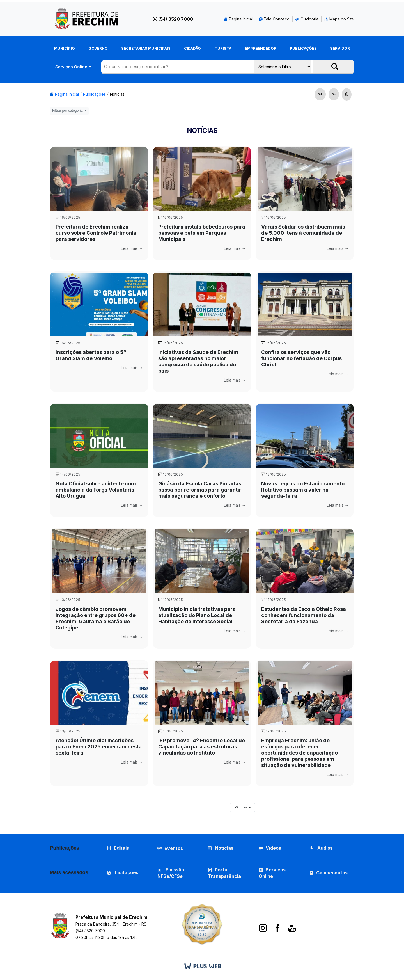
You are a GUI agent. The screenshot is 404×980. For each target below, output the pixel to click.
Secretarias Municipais (146, 48)
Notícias (117, 94)
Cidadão (192, 48)
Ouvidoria (307, 19)
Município (65, 48)
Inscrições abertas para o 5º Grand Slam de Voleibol (91, 355)
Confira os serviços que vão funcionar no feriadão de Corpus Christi (301, 358)
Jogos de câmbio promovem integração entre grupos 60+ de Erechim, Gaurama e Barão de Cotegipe (96, 618)
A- (334, 94)
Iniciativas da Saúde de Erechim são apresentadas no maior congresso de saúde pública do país (198, 361)
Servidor (340, 48)
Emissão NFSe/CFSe (171, 873)
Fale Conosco (274, 19)
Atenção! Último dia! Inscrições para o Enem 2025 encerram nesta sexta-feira (99, 747)
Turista (223, 48)
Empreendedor (261, 48)
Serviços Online (72, 67)
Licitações (123, 873)
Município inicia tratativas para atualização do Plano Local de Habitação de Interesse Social (197, 615)
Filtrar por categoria (68, 111)
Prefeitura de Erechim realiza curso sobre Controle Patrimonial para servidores (97, 233)
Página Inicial (238, 19)
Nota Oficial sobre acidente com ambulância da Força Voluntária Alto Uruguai (96, 490)
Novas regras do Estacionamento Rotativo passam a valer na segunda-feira (303, 490)
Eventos (174, 848)
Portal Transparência (224, 873)
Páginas (241, 807)
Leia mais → (132, 248)
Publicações (303, 48)
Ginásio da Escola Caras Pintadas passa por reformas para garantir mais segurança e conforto (200, 490)
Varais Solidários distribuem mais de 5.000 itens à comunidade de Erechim (303, 233)
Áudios (321, 848)
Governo (98, 48)
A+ (320, 94)
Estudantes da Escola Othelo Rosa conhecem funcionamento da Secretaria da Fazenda (304, 615)
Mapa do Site (339, 19)
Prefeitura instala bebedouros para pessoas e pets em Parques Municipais (202, 233)
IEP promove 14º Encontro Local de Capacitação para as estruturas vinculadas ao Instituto (202, 747)
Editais (118, 848)
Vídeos (270, 848)
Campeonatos (332, 873)
